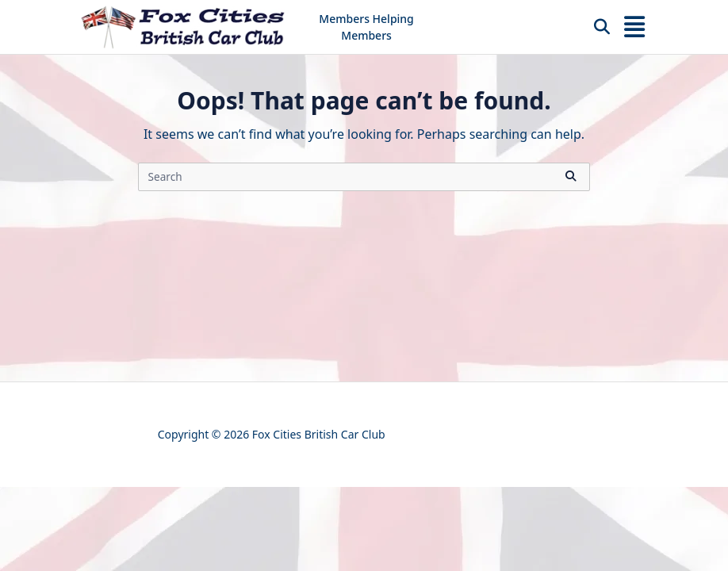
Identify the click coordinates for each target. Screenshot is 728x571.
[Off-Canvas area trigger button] (634, 27)
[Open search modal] (602, 27)
